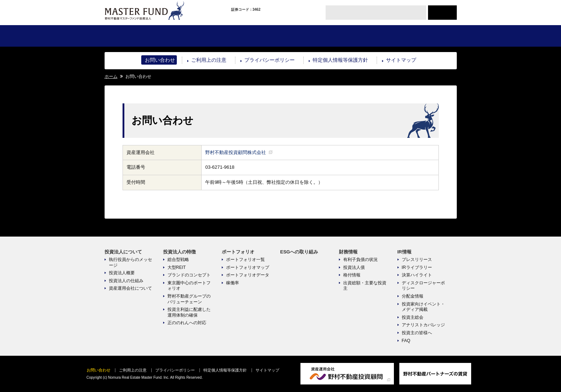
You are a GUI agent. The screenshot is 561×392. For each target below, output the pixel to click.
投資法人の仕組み (126, 281)
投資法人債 (354, 267)
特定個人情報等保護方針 (340, 60)
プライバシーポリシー (270, 60)
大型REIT (177, 267)
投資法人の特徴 (192, 36)
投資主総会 (413, 317)
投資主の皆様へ (417, 333)
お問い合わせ (160, 60)
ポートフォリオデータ (248, 275)
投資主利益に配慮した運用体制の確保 (189, 312)
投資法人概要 (122, 273)
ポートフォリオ (251, 36)
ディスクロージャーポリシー (423, 286)
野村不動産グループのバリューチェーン (189, 299)
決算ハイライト (417, 275)
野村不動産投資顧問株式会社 (236, 152)
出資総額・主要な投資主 (365, 286)
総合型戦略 (178, 260)
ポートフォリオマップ (248, 267)
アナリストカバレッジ (423, 325)
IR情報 (427, 36)
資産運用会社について (130, 288)
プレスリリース (417, 260)
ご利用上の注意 (209, 60)
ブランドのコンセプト (189, 275)
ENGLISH (442, 13)
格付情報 (352, 275)
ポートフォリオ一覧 (245, 260)
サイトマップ (401, 60)
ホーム (111, 76)
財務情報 (368, 36)
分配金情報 (413, 296)
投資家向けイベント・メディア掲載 (423, 307)
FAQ (406, 341)
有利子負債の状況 (360, 260)
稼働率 (233, 283)
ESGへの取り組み (310, 36)
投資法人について (134, 36)
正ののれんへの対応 (187, 323)
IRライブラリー (417, 267)
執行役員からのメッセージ (130, 262)
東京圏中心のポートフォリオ (189, 286)
